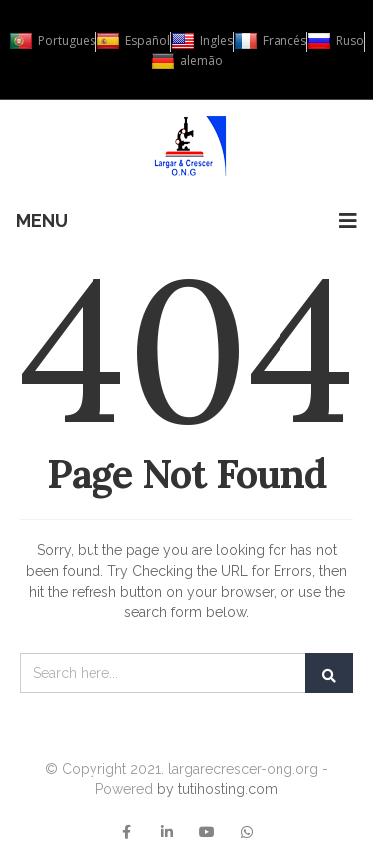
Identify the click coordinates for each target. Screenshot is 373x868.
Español (133, 41)
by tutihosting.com (217, 789)
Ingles (202, 41)
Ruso (336, 41)
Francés (270, 41)
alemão (187, 61)
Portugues (52, 41)
